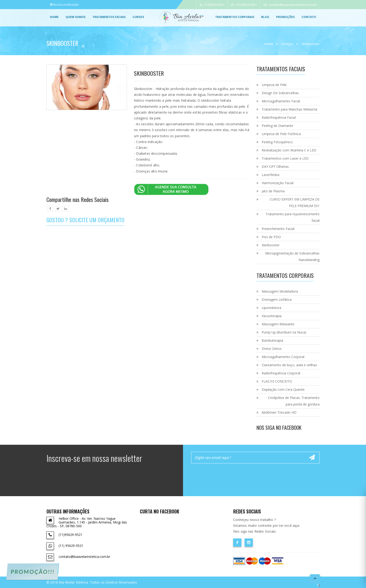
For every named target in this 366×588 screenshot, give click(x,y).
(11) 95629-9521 (244, 5)
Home (54, 17)
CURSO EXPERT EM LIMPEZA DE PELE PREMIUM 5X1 (295, 203)
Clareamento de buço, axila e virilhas (289, 365)
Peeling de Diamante (277, 126)
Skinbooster (311, 44)
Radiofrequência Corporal (281, 373)
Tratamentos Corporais (235, 17)
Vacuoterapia (272, 316)
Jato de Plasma (273, 191)
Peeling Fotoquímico (277, 142)
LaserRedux (271, 175)
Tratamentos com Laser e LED (285, 158)
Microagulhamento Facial (281, 101)
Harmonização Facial (278, 183)
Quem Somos (76, 17)
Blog (265, 17)
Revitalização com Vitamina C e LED (289, 150)
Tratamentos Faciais (109, 17)
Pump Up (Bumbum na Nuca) (284, 332)
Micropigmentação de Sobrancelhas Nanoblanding (292, 256)
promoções (285, 17)
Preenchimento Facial (278, 229)
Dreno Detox (272, 349)
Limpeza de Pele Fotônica (281, 134)
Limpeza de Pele (274, 85)
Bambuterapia (272, 340)
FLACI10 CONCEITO (277, 381)
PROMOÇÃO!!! (33, 572)
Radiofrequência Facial (279, 117)
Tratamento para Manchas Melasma (289, 109)
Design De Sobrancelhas (280, 93)
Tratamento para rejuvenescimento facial (293, 217)
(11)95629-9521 (212, 5)
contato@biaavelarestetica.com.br (290, 5)
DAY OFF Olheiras (275, 167)
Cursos (138, 17)
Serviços (287, 44)
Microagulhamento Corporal (283, 357)
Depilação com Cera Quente (283, 389)
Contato (309, 17)
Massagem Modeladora (280, 291)
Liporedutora (271, 308)
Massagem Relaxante (278, 324)
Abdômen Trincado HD (279, 412)
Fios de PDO (271, 237)
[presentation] (227, 476)
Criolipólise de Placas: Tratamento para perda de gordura (294, 401)
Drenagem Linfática (277, 299)
